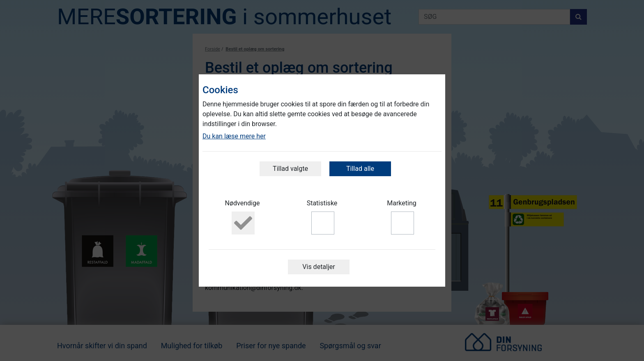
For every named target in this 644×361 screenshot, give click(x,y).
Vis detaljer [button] (319, 267)
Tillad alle (360, 169)
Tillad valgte (290, 169)
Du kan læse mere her (234, 136)
